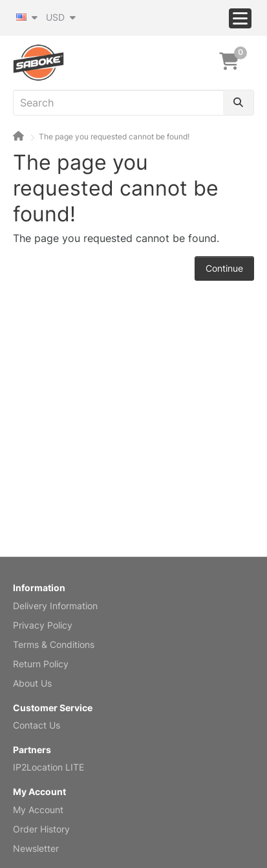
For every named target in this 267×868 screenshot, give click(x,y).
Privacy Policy (43, 625)
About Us (32, 683)
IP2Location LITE (48, 767)
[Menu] (240, 18)
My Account (38, 810)
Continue (224, 268)
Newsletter (36, 848)
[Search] (238, 103)
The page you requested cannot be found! (114, 136)
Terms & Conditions (54, 644)
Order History (41, 829)
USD (61, 17)
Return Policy (41, 664)
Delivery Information (55, 606)
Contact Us (37, 725)
